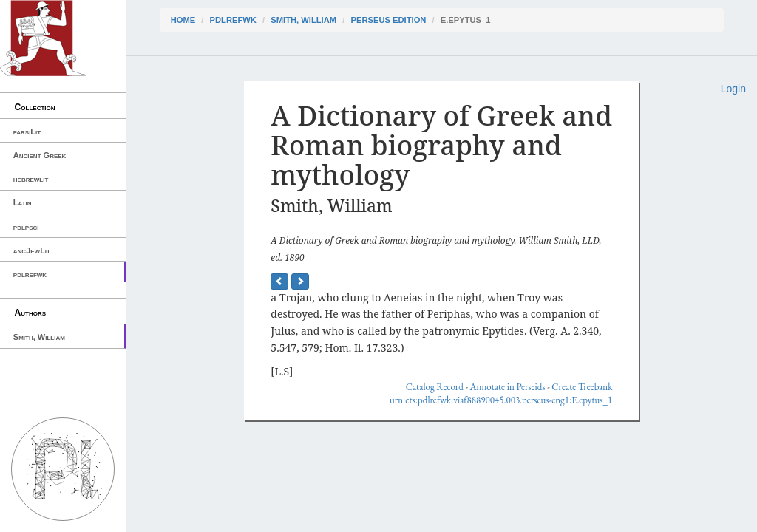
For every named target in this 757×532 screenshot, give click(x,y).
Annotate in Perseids (508, 387)
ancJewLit (32, 250)
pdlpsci (26, 227)
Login (733, 89)
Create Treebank (582, 387)
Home (183, 20)
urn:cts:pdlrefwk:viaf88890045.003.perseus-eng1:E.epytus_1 (501, 400)
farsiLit (27, 132)
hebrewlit (31, 179)
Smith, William (39, 337)
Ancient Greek (40, 155)
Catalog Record (435, 387)
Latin (23, 202)
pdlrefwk (30, 274)
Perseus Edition (388, 20)
